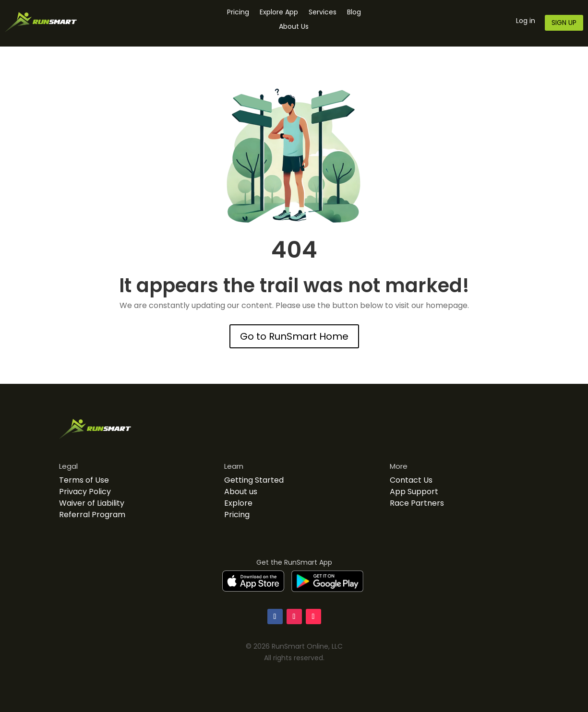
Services (323, 13)
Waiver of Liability (92, 503)
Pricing (238, 13)
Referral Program (92, 515)
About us (241, 492)
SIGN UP (564, 23)
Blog (354, 13)
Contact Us (411, 480)
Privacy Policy (85, 492)
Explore (238, 503)
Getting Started (254, 480)
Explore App (279, 13)
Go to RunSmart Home (294, 336)
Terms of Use (84, 480)
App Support (414, 492)
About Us (294, 27)
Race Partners (417, 503)
